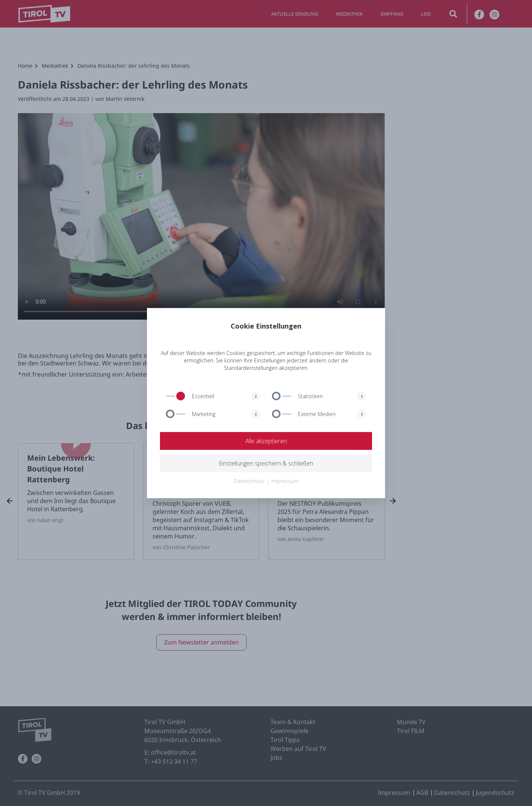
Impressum (285, 481)
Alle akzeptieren (266, 441)
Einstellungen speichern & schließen (266, 463)
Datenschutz (249, 481)
